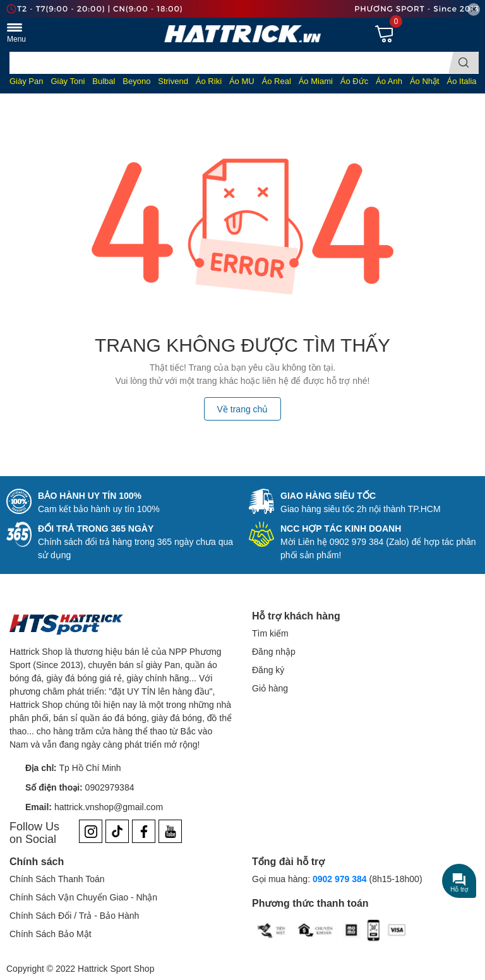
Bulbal (104, 81)
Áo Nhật (425, 81)
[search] (464, 63)
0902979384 (110, 787)
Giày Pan (26, 81)
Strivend (173, 81)
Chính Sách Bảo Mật (51, 934)
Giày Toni (68, 81)
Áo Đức (354, 81)
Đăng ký (268, 670)
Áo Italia (462, 81)
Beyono (136, 81)
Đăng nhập (274, 651)
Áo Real (277, 81)
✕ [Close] (474, 9)
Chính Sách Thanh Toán (57, 879)
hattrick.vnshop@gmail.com (109, 807)
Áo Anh (389, 81)
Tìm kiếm (270, 633)
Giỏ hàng (270, 688)
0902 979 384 (340, 879)
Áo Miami (316, 81)
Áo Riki (209, 81)
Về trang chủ (243, 409)
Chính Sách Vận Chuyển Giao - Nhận (83, 897)
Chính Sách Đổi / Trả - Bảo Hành (74, 915)
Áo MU (242, 81)
